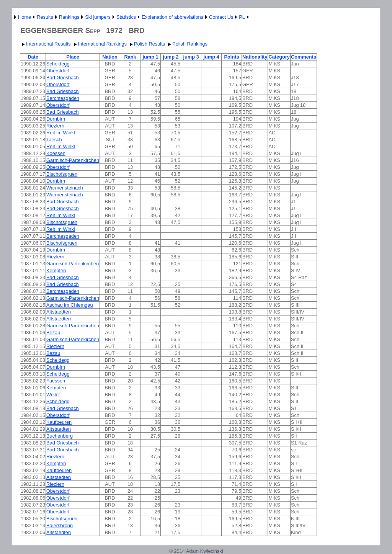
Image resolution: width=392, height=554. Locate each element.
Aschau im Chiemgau (70, 305)
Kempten (56, 270)
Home (24, 17)
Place (73, 57)
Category (279, 57)
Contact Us (221, 17)
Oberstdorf (58, 71)
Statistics (126, 17)
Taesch (54, 140)
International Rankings (99, 44)
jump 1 (150, 57)
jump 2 (171, 57)
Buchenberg (60, 436)
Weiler (53, 395)
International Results (45, 44)
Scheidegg (58, 64)
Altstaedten (59, 312)
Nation (110, 57)
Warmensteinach (65, 188)
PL (242, 17)
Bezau (53, 333)
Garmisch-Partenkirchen (73, 160)
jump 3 (191, 57)
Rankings (69, 17)
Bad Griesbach (63, 78)
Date (33, 57)
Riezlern (55, 126)
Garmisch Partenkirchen (73, 264)
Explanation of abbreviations (172, 17)
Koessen (56, 153)
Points (231, 57)
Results (45, 17)
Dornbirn (56, 119)
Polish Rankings (187, 44)
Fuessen (56, 381)
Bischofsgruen (62, 174)
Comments (304, 57)
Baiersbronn (60, 525)
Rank (130, 57)
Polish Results (146, 44)
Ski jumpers (98, 17)
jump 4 (211, 57)
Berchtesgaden (63, 98)
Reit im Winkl (61, 133)
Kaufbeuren (59, 422)
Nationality (255, 57)
